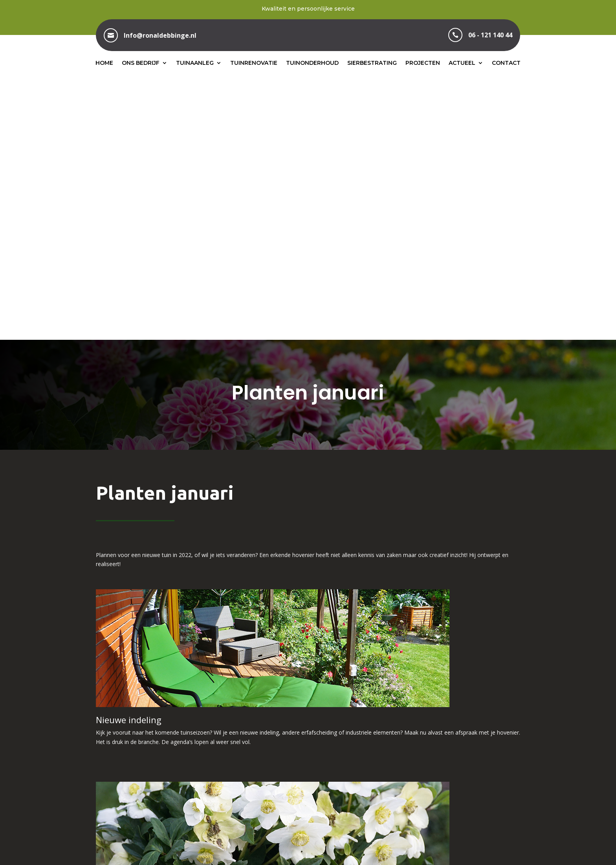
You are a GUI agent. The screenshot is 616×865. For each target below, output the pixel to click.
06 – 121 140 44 (308, 774)
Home (104, 63)
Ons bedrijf (141, 63)
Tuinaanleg (195, 63)
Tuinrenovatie (254, 63)
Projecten (423, 63)
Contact (506, 63)
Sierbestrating (372, 63)
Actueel (462, 63)
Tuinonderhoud (312, 63)
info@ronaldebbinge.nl (457, 774)
